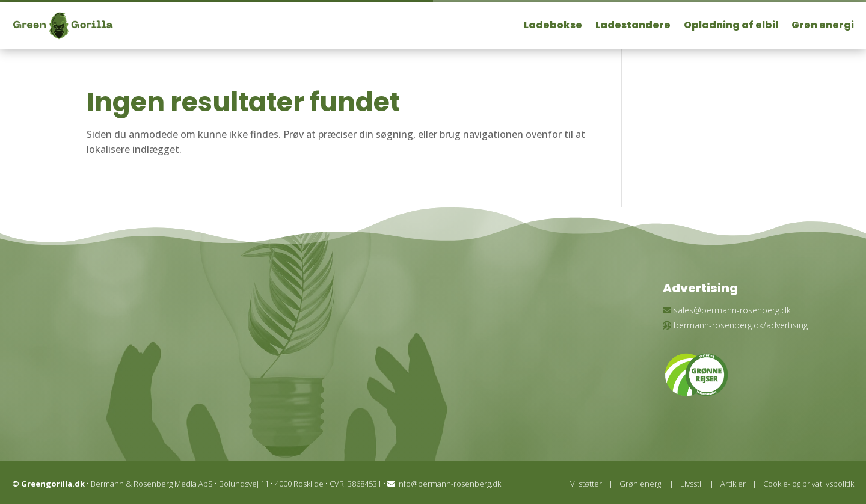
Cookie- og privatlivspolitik (809, 484)
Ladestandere (633, 25)
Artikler (733, 484)
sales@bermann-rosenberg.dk (732, 310)
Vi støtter (586, 484)
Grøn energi (823, 25)
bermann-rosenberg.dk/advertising (741, 325)
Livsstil (692, 484)
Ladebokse (553, 25)
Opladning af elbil (731, 25)
